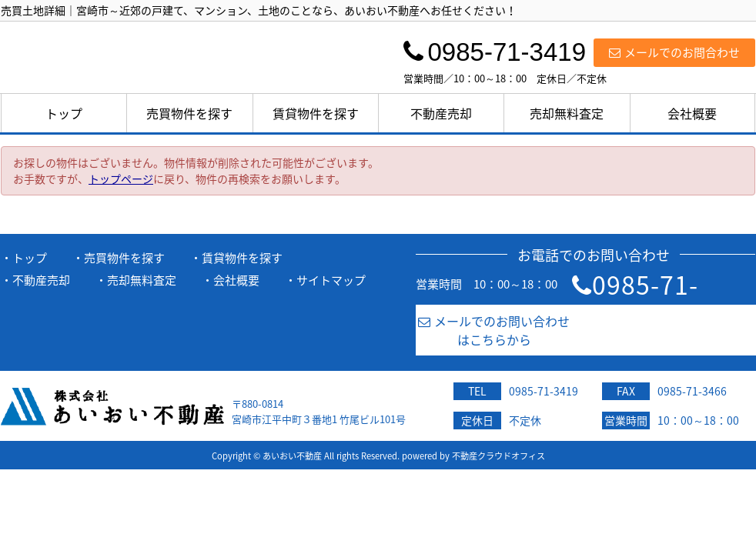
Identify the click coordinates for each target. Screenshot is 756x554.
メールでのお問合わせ (674, 52)
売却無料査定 (567, 113)
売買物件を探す (189, 113)
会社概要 (692, 113)
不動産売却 (441, 113)
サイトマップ (331, 280)
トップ (64, 113)
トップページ (121, 179)
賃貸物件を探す (316, 113)
